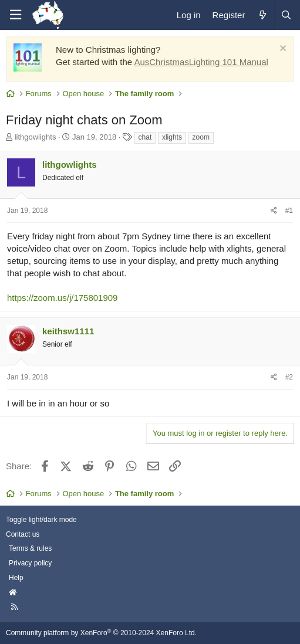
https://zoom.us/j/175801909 (62, 298)
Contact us (23, 534)
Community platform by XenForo (101, 633)
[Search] (286, 15)
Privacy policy (30, 563)
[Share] (274, 211)
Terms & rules (30, 548)
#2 (289, 377)
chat (145, 137)
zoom (201, 137)
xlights (172, 137)
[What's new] (262, 15)
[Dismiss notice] (282, 50)
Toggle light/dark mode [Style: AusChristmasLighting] (41, 520)
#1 (289, 211)
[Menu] (15, 15)
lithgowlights (36, 137)
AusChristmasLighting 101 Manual (201, 62)
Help (16, 578)
